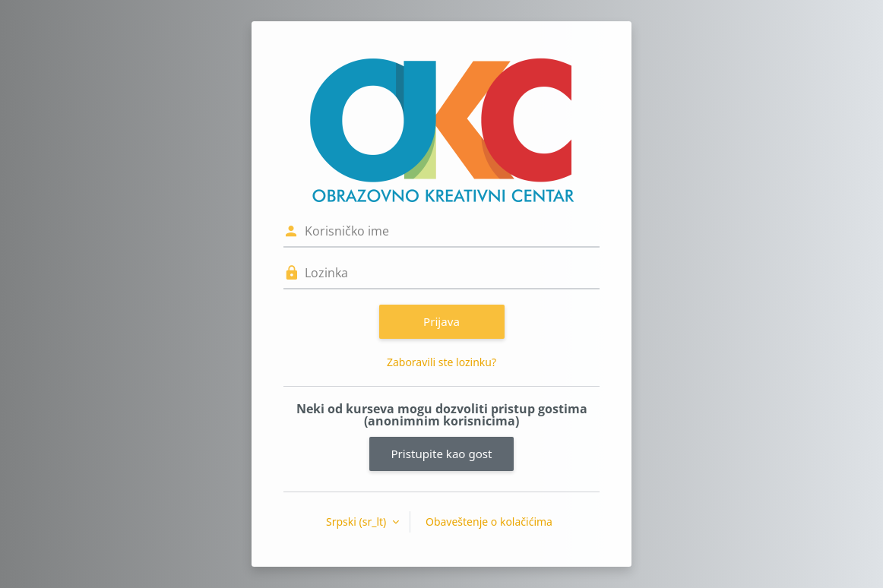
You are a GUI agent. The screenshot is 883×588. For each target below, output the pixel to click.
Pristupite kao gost (441, 454)
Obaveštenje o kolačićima (489, 522)
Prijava (441, 321)
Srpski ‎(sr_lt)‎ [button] (358, 522)
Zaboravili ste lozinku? (441, 362)
